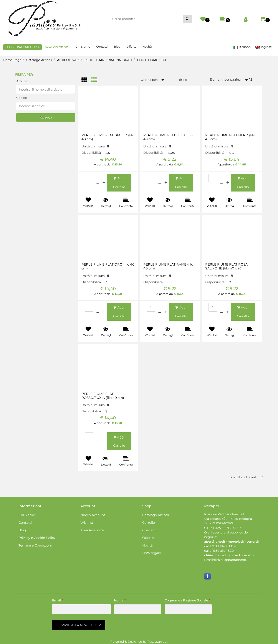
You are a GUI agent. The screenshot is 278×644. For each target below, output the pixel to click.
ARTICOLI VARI (68, 60)
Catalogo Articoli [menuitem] (57, 46)
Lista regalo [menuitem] (152, 553)
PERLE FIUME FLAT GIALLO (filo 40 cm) (108, 137)
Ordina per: (149, 80)
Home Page (12, 60)
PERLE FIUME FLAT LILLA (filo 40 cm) (168, 137)
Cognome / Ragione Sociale (187, 600)
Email (58, 600)
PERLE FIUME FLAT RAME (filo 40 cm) (168, 266)
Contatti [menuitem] (102, 46)
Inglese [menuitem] (263, 47)
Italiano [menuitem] (242, 47)
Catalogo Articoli (39, 60)
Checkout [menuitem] (150, 530)
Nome (120, 600)
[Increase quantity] (104, 183)
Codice (22, 98)
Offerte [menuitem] (132, 46)
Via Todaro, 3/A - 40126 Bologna (228, 519)
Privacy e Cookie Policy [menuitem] (37, 538)
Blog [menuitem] (117, 46)
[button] (187, 19)
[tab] (86, 80)
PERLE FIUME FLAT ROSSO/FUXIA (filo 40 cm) (103, 396)
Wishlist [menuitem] (87, 523)
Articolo (22, 81)
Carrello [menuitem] (149, 523)
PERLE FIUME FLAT (152, 60)
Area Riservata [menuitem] (92, 530)
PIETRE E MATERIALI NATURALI (108, 60)
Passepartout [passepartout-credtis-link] (158, 642)
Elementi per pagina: (226, 79)
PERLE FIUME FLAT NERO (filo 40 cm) (230, 137)
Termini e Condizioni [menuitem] (35, 545)
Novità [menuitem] (147, 46)
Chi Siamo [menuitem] (83, 46)
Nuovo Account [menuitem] (93, 515)
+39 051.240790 (221, 523)
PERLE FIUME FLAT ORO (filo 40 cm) (108, 266)
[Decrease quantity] (98, 183)
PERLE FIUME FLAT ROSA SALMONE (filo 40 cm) (227, 266)
